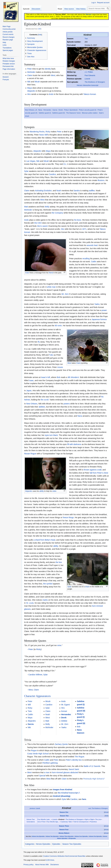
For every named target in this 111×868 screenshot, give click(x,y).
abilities (42, 407)
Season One (64, 812)
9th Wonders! (73, 377)
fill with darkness (74, 444)
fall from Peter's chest (99, 473)
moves (60, 367)
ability (42, 491)
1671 (84, 229)
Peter (29, 69)
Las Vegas (31, 161)
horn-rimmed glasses (61, 772)
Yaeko (97, 304)
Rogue (34, 750)
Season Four (64, 830)
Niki (29, 82)
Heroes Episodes (43, 844)
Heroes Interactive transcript (87, 85)
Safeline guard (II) (59, 113)
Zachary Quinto (61, 744)
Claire (30, 75)
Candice (52, 174)
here (84, 799)
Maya (29, 88)
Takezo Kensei (90, 94)
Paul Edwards (90, 75)
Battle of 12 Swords (92, 766)
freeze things (68, 517)
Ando (51, 94)
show (106, 812)
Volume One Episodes (38, 836)
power (104, 310)
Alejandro (31, 91)
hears (42, 135)
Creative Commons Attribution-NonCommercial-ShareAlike (64, 856)
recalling (86, 259)
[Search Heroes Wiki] (99, 9)
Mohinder (31, 72)
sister (54, 491)
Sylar (26, 171)
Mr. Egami (65, 705)
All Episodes (72, 838)
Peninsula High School (93, 779)
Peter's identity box (74, 760)
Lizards (87, 79)
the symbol (48, 584)
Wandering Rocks (37, 132)
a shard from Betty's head (44, 540)
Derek (61, 110)
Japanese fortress (99, 319)
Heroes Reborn (64, 833)
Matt (26, 207)
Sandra (77, 191)
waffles (92, 191)
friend (51, 273)
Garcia (55, 110)
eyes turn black (51, 435)
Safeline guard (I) (45, 113)
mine (59, 645)
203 (40, 29)
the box (59, 562)
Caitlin (94, 262)
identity (48, 69)
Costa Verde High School (38, 754)
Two (86, 39)
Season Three (64, 826)
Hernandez (47, 110)
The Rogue (79, 757)
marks (45, 600)
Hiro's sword (42, 226)
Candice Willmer (35, 675)
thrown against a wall (92, 470)
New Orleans (32, 404)
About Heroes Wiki (42, 865)
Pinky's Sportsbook (71, 110)
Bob (59, 377)
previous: (35, 808)
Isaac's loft (46, 377)
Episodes (56, 844)
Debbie (64, 721)
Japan (29, 391)
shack (87, 587)
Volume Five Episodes (96, 836)
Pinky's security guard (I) (88, 110)
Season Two (64, 816)
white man (51, 287)
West (53, 75)
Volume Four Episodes (81, 836)
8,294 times (50, 860)
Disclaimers (55, 865)
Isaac (31, 380)
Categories (30, 844)
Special (42, 776)
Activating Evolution (43, 191)
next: (98, 808)
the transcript (68, 793)
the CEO (38, 223)
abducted (74, 772)
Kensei (64, 711)
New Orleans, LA (31, 110)
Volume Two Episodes (52, 836)
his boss (78, 220)
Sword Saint (74, 769)
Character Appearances (37, 696)
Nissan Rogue (30, 454)
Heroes (89, 14)
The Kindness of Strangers (95, 82)
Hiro (29, 94)
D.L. (65, 164)
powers (67, 404)
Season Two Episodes (72, 844)
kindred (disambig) (62, 796)
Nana (40, 110)
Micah (37, 82)
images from (63, 790)
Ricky (48, 132)
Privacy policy (28, 865)
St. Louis (30, 603)
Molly (47, 207)
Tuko (51, 355)
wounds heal (92, 245)
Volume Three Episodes (67, 836)
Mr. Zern (65, 294)
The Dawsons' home (73, 113)
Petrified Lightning (50, 763)
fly (39, 342)
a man (47, 772)
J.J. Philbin (89, 72)
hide (107, 816)
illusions (101, 180)
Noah (59, 191)
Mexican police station (90, 113)
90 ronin (58, 326)
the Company (57, 213)
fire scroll (45, 400)
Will (46, 135)
